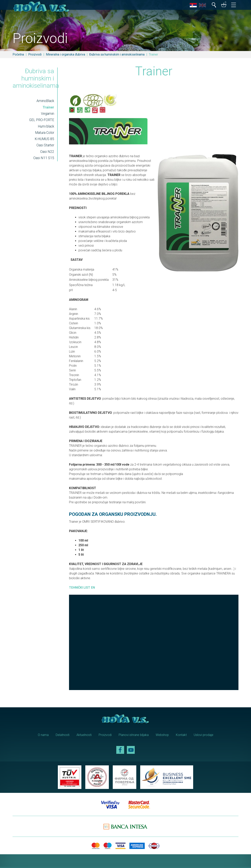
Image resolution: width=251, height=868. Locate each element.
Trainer (48, 108)
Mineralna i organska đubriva (65, 54)
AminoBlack (45, 102)
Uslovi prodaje (204, 736)
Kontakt (181, 736)
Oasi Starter (45, 146)
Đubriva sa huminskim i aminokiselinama (117, 54)
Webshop (162, 736)
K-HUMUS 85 (44, 140)
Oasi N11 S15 (44, 159)
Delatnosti (63, 736)
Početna (18, 54)
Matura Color (44, 134)
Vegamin (47, 115)
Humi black (46, 127)
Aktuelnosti (84, 736)
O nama (43, 736)
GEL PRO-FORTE (41, 121)
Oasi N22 (47, 153)
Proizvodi (35, 54)
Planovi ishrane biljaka (134, 736)
